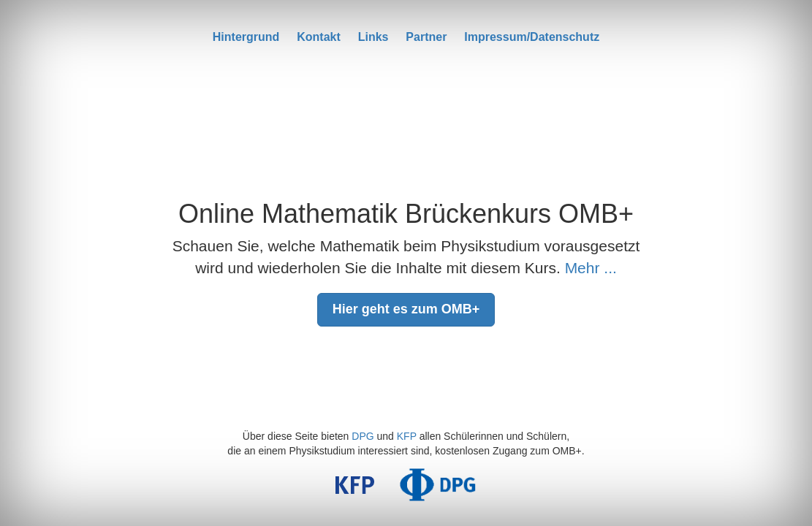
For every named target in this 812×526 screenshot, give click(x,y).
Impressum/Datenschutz (532, 37)
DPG (363, 436)
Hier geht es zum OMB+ (406, 309)
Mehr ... (591, 268)
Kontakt (319, 37)
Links (373, 37)
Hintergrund (246, 37)
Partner (426, 37)
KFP (407, 436)
